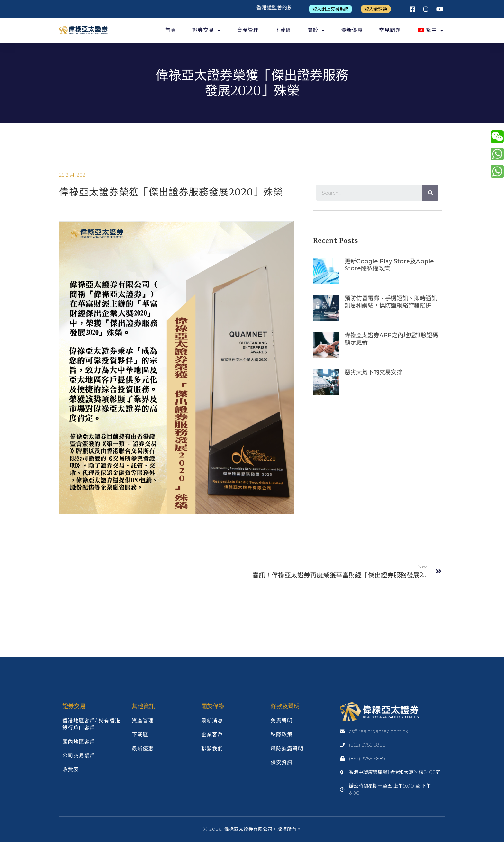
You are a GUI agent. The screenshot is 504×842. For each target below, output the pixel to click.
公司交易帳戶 (79, 756)
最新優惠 (352, 30)
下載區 (283, 30)
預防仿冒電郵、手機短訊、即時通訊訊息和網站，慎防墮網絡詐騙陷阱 (391, 302)
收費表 (71, 770)
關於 (316, 30)
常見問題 (390, 30)
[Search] (430, 193)
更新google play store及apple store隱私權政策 (389, 265)
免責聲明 (282, 721)
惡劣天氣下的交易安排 (373, 372)
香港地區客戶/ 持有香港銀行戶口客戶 (91, 724)
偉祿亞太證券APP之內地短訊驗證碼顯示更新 (391, 339)
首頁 (171, 30)
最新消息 (212, 721)
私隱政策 (282, 734)
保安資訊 (282, 762)
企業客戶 (212, 734)
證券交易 (207, 30)
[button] (330, 9)
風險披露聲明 (287, 749)
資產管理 (248, 30)
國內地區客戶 (79, 742)
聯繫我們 (212, 749)
